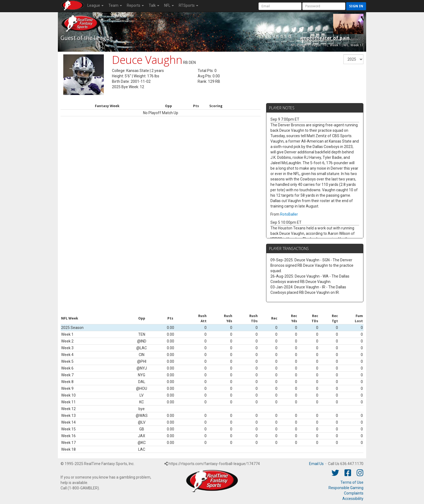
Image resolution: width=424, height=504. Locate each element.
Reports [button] (135, 5)
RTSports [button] (188, 5)
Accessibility (353, 499)
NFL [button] (169, 5)
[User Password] (324, 6)
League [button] (95, 5)
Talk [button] (154, 5)
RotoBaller (289, 214)
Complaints (354, 493)
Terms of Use (352, 482)
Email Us (316, 464)
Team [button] (115, 5)
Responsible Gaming (346, 488)
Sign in (356, 6)
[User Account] (280, 6)
